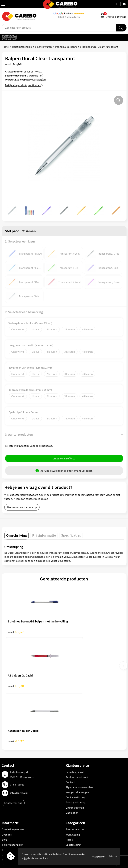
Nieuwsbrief (8, 806)
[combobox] (59, 28)
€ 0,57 (16, 632)
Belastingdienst (75, 718)
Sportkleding (73, 791)
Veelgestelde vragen (77, 739)
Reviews (69, 13)
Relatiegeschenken (23, 47)
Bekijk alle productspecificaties (24, 85)
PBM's (69, 786)
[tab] (16, 536)
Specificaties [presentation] (71, 536)
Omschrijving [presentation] (16, 536)
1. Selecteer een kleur (20, 241)
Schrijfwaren (44, 47)
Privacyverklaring (76, 749)
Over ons (7, 781)
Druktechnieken (75, 754)
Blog (4, 786)
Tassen (70, 801)
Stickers (70, 806)
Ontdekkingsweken (13, 776)
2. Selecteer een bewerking (24, 312)
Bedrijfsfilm (8, 801)
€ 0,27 (16, 687)
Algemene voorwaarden (79, 734)
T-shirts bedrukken (12, 791)
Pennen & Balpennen (67, 47)
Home (5, 47)
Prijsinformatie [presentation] (44, 536)
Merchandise (9, 796)
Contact (70, 729)
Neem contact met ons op (22, 508)
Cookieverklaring (75, 744)
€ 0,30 (75, 632)
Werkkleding (73, 781)
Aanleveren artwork (77, 723)
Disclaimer (72, 759)
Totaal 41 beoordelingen (69, 17)
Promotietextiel (75, 776)
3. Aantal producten (19, 434)
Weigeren (113, 856)
